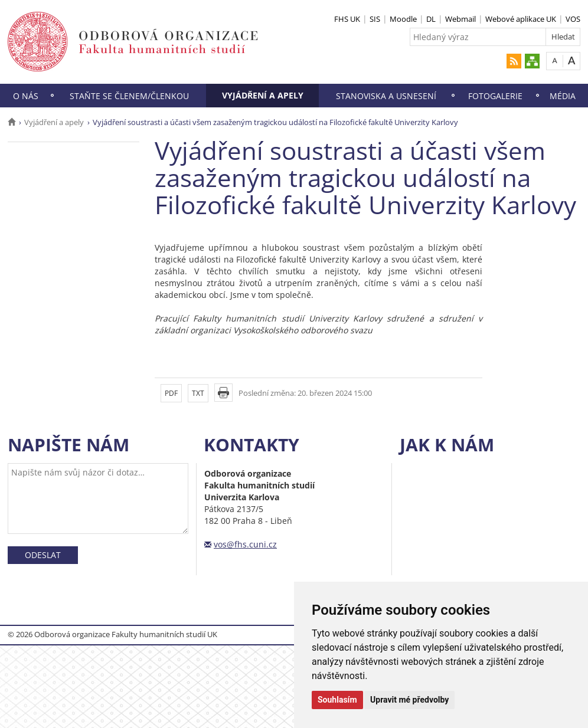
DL (431, 19)
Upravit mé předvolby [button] (409, 700)
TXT (198, 393)
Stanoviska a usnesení (386, 96)
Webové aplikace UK (521, 19)
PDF (171, 393)
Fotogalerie (495, 96)
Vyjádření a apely (263, 95)
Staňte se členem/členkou (129, 96)
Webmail (460, 19)
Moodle (403, 19)
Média (563, 96)
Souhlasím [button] (337, 700)
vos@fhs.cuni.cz (245, 544)
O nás (26, 96)
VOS (573, 19)
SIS (375, 19)
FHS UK (347, 19)
